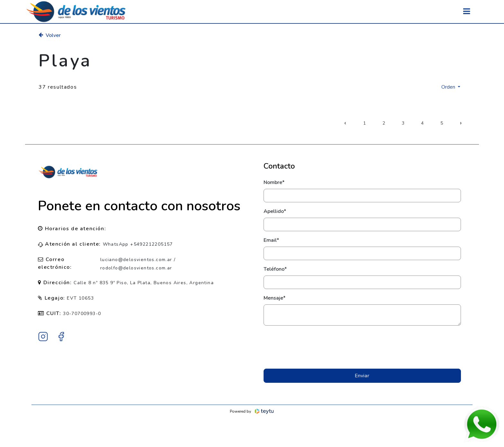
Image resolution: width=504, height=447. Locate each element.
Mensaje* (274, 298)
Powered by (252, 411)
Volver (50, 35)
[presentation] (362, 347)
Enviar (362, 376)
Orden (449, 87)
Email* (271, 240)
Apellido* (275, 211)
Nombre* (274, 182)
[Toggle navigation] (467, 11)
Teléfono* (275, 269)
